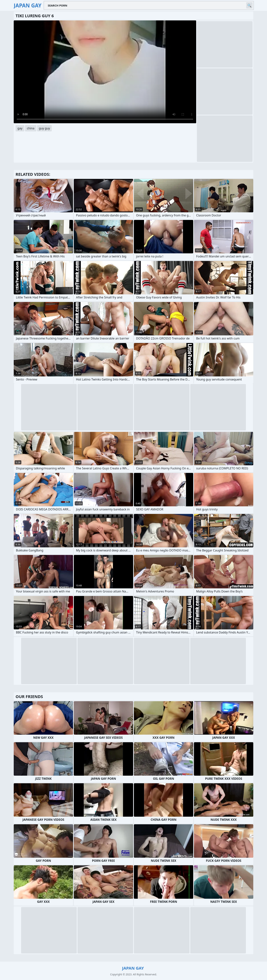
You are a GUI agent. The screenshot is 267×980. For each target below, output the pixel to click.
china (31, 128)
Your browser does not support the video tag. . (105, 72)
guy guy (44, 128)
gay (20, 128)
